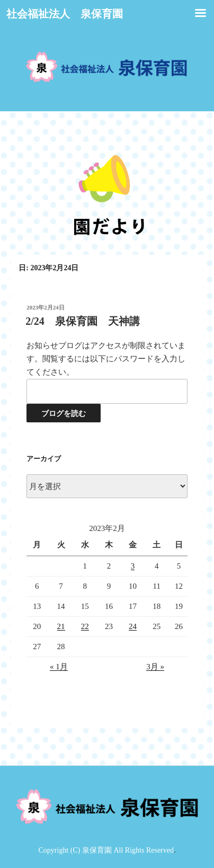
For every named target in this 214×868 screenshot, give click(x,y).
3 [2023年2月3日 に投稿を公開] (133, 566)
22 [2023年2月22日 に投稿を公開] (85, 626)
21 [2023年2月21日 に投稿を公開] (61, 626)
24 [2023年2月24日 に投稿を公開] (133, 626)
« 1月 (59, 667)
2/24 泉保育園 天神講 (83, 321)
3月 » (155, 667)
